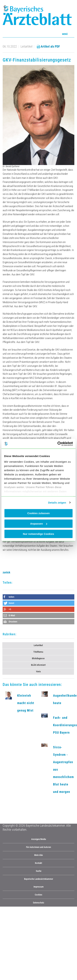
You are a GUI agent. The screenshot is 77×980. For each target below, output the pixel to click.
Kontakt (38, 863)
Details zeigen (57, 503)
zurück (6, 572)
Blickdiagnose (38, 658)
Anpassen (39, 524)
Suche (39, 871)
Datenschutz (39, 903)
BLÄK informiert (38, 665)
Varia (38, 671)
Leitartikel (38, 645)
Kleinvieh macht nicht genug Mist (26, 703)
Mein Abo (39, 855)
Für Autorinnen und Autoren (38, 847)
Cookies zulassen (38, 513)
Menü (65, 34)
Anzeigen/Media (39, 839)
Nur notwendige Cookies (38, 534)
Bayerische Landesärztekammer (39, 879)
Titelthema (38, 652)
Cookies (38, 895)
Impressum (39, 887)
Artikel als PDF (48, 47)
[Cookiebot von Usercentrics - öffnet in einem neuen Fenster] (57, 444)
